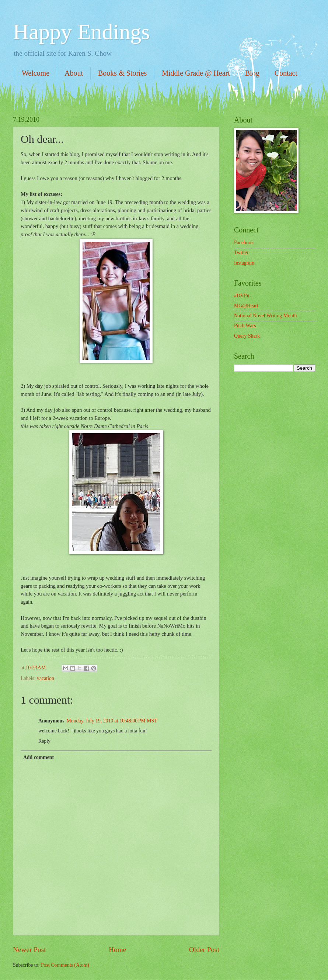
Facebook (244, 243)
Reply (44, 741)
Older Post (204, 950)
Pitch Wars (245, 326)
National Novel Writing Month (265, 316)
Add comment (39, 757)
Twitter (241, 253)
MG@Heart (246, 306)
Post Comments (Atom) (65, 965)
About (74, 73)
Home (117, 950)
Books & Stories (122, 73)
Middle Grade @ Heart (196, 73)
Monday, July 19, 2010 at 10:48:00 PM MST (112, 721)
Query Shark (247, 336)
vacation (46, 678)
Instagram (244, 263)
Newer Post (29, 950)
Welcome (36, 73)
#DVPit (242, 296)
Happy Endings (81, 32)
